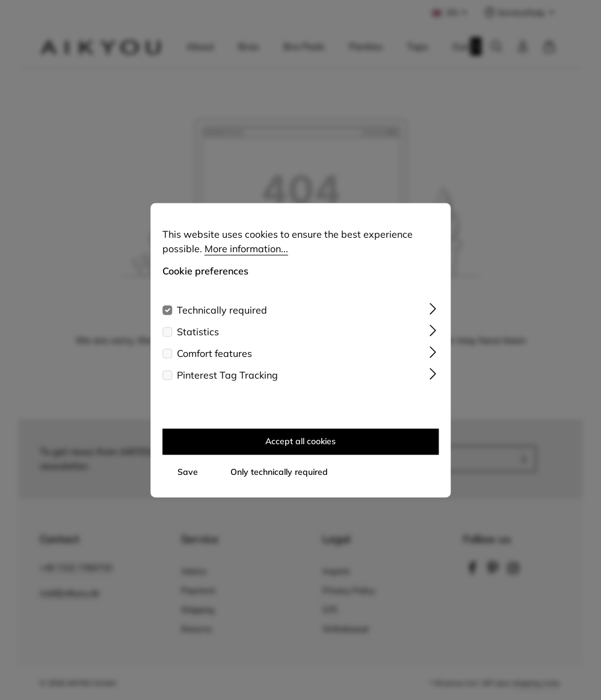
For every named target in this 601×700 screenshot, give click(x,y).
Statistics (198, 336)
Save (188, 477)
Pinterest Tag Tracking (227, 380)
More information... (246, 253)
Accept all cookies (300, 446)
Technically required (222, 315)
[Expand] (433, 312)
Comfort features (214, 358)
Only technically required (279, 477)
